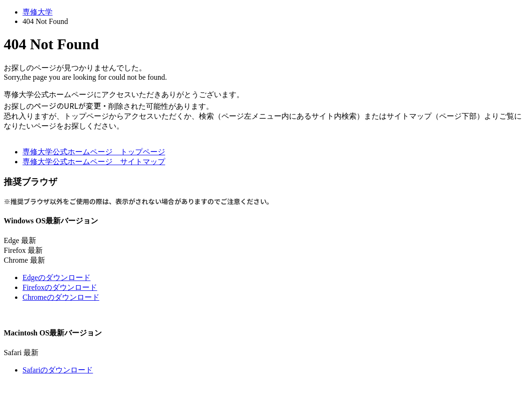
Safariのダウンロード (58, 370)
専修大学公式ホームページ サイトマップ (94, 162)
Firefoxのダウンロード (60, 287)
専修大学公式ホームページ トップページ (94, 152)
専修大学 (38, 12)
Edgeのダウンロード (57, 277)
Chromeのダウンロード (61, 297)
